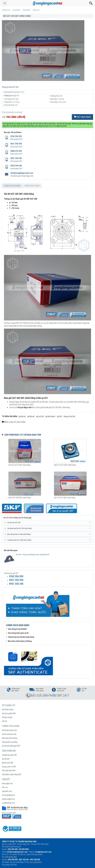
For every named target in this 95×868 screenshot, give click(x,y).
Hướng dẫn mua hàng (10, 742)
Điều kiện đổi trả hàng (10, 738)
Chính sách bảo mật (9, 734)
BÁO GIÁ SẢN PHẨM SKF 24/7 (50, 695)
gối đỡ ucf (22, 416)
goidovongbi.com (8, 799)
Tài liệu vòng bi (7, 717)
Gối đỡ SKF (6, 759)
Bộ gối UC (16, 96)
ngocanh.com (7, 791)
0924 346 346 (16, 166)
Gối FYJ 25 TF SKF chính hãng (65, 465)
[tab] (47, 523)
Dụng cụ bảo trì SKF (9, 767)
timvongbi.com (7, 783)
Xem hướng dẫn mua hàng (12, 112)
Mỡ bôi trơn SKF (8, 763)
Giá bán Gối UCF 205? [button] (47, 523)
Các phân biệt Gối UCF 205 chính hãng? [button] (47, 528)
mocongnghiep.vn (8, 795)
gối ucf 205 (40, 416)
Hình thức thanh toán (9, 730)
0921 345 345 (16, 158)
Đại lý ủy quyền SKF (9, 713)
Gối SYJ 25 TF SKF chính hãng (19, 465)
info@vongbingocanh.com (22, 173)
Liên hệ (4, 721)
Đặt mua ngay (82, 117)
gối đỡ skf (31, 416)
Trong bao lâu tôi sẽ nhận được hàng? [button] (47, 540)
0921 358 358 (16, 144)
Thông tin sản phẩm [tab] (12, 186)
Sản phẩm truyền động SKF (12, 774)
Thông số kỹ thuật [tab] (32, 186)
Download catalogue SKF (11, 746)
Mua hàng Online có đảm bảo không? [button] (47, 534)
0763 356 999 (16, 136)
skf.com (5, 787)
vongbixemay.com (8, 803)
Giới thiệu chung (8, 710)
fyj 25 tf (59, 416)
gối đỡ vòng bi (50, 416)
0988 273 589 (16, 151)
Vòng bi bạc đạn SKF (9, 755)
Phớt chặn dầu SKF (9, 771)
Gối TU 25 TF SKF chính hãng (65, 498)
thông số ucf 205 (69, 416)
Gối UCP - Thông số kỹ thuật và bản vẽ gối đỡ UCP (33, 555)
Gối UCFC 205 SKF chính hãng (20, 498)
